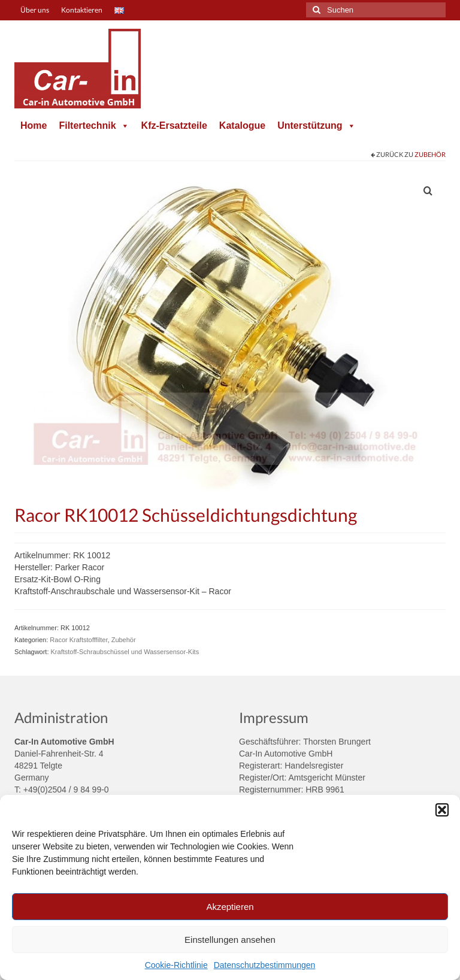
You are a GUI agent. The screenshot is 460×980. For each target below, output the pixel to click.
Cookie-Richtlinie (176, 965)
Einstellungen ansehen (230, 940)
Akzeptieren (230, 907)
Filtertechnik (94, 125)
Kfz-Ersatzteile (174, 125)
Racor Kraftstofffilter (78, 640)
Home (34, 125)
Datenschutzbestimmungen (265, 965)
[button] (442, 810)
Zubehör (430, 154)
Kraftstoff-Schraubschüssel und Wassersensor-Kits (125, 652)
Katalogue (242, 125)
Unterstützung (316, 125)
